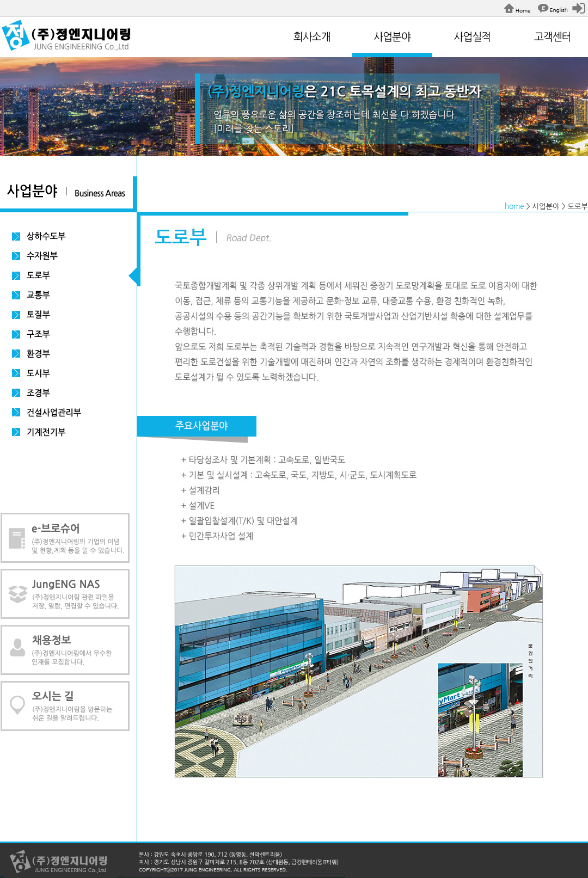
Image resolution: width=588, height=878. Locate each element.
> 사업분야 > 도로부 (557, 207)
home (514, 207)
